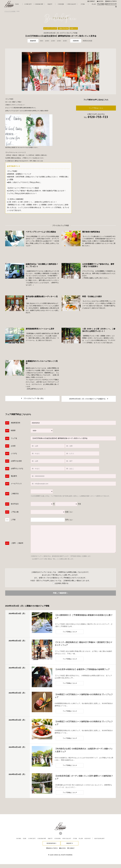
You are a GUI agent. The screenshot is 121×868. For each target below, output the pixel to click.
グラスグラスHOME (10, 11)
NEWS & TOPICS (111, 1)
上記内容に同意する (60, 584)
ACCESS (100, 1)
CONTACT (91, 1)
